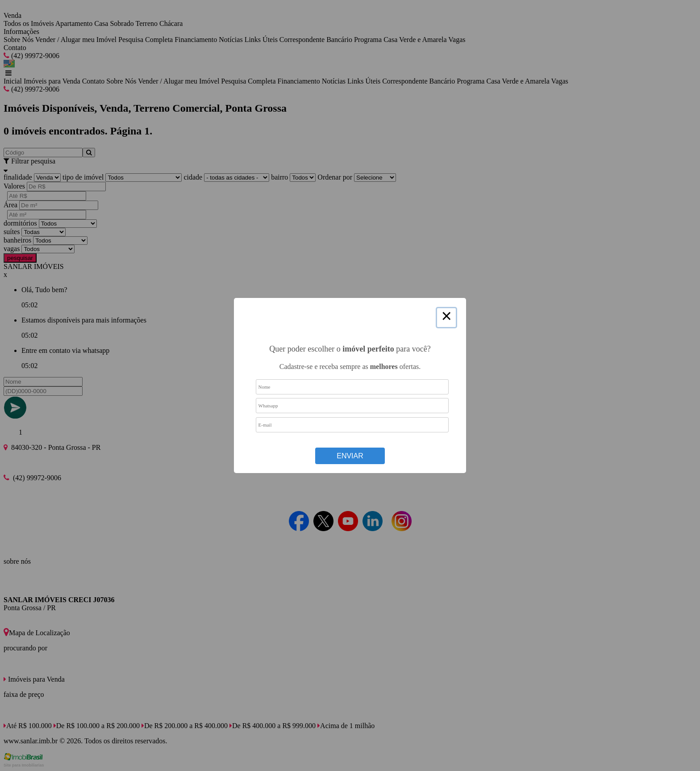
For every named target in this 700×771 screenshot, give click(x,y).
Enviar (350, 456)
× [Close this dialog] (446, 318)
